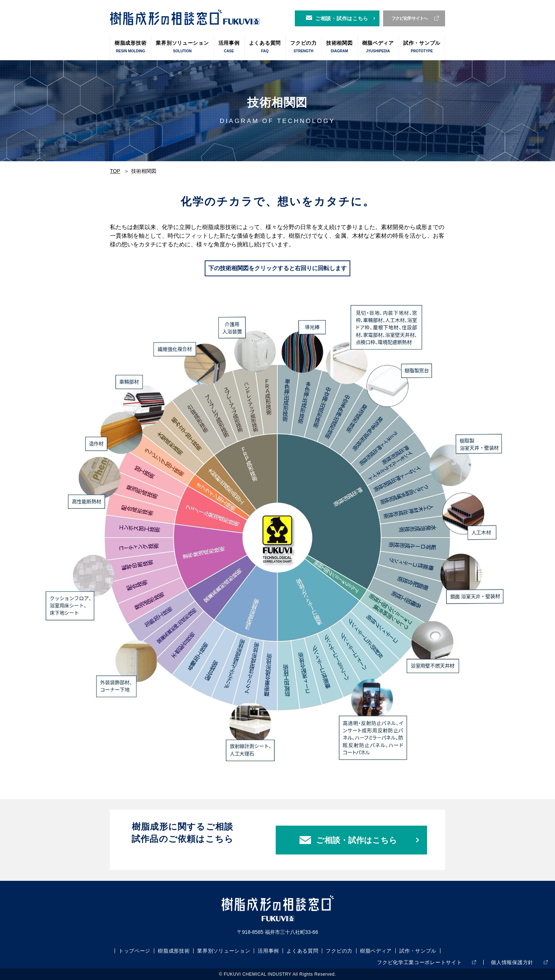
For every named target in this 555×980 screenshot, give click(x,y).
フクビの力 (303, 47)
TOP (115, 171)
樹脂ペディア (378, 47)
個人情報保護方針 (512, 962)
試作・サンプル (422, 47)
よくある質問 (265, 47)
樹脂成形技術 (130, 47)
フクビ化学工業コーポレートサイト (419, 962)
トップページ (134, 951)
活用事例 (229, 47)
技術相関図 (339, 47)
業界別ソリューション (182, 47)
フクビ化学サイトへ (410, 18)
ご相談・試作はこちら (342, 18)
